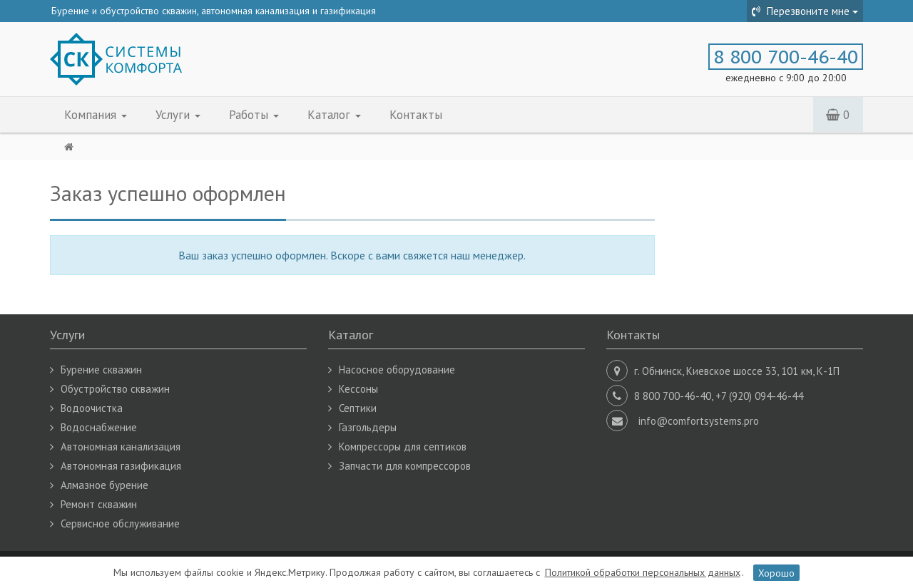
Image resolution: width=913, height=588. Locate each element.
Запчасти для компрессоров (405, 466)
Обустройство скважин (115, 389)
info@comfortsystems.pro (699, 421)
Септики (358, 408)
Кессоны (358, 389)
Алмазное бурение (104, 485)
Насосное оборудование (397, 370)
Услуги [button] (178, 115)
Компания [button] (96, 115)
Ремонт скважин (99, 504)
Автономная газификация (121, 466)
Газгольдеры (368, 427)
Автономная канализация (121, 447)
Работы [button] (254, 115)
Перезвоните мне (805, 11)
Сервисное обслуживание (120, 523)
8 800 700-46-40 (786, 57)
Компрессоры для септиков (403, 447)
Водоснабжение (99, 427)
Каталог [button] (334, 115)
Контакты (416, 115)
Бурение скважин (101, 370)
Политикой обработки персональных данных (643, 572)
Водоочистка (92, 408)
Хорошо (776, 572)
